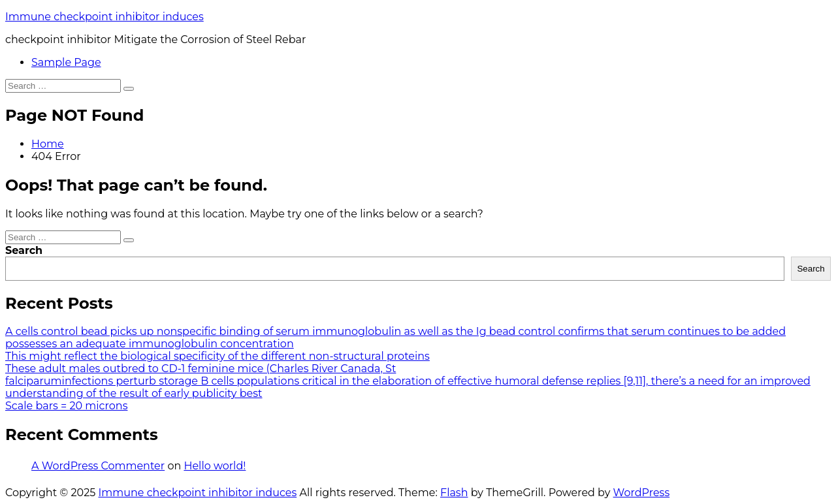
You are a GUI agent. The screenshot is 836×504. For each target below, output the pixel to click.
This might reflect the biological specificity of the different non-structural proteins (217, 356)
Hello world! (215, 466)
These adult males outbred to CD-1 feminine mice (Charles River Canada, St (201, 369)
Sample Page (66, 62)
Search (24, 250)
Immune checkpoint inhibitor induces (104, 17)
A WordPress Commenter (98, 466)
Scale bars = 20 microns (66, 406)
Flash (454, 493)
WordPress (642, 493)
